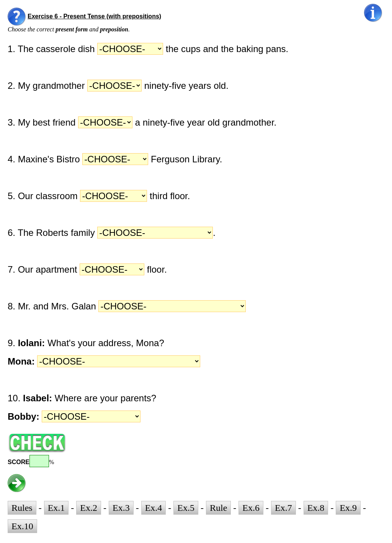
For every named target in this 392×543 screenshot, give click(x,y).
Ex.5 (186, 508)
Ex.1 (56, 508)
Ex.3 (121, 508)
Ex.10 (22, 526)
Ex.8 (316, 508)
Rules (22, 508)
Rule (218, 508)
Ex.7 (283, 508)
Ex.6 (251, 508)
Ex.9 (348, 508)
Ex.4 (154, 508)
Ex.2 (89, 508)
